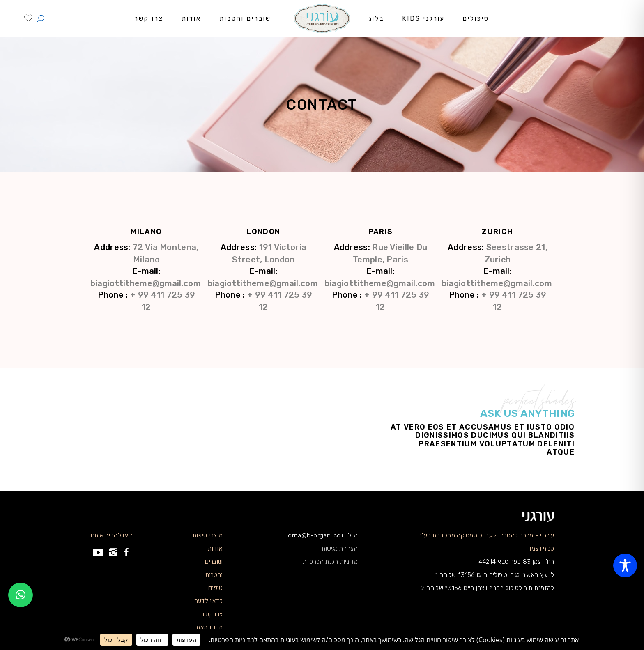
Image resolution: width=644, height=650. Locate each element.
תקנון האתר (208, 627)
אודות (215, 549)
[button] (21, 595)
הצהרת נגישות (340, 549)
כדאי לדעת (209, 601)
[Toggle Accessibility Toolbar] (625, 565)
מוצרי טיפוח (208, 535)
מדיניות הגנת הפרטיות (330, 562)
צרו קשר (212, 614)
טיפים (216, 588)
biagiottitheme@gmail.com (497, 283)
